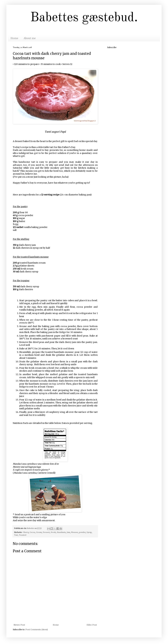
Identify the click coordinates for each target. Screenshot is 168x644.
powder (82, 532)
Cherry (26, 532)
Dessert (46, 532)
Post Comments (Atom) (37, 629)
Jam (68, 532)
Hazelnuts (61, 532)
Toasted (23, 535)
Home (14, 38)
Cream (39, 532)
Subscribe (112, 47)
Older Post (92, 625)
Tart (16, 535)
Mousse (75, 532)
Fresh (53, 532)
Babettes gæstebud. (84, 18)
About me (30, 38)
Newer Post (19, 625)
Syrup (89, 532)
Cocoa (32, 532)
